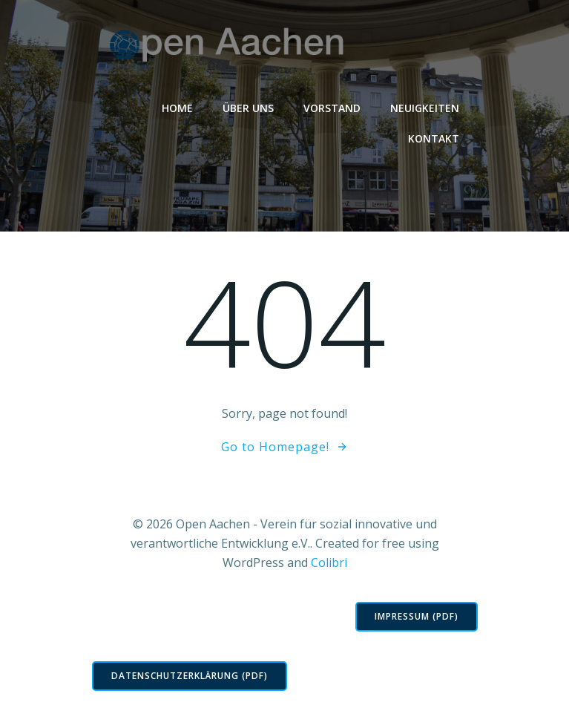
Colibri (329, 563)
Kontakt (434, 138)
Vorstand (332, 108)
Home (177, 108)
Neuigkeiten (425, 108)
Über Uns (248, 108)
